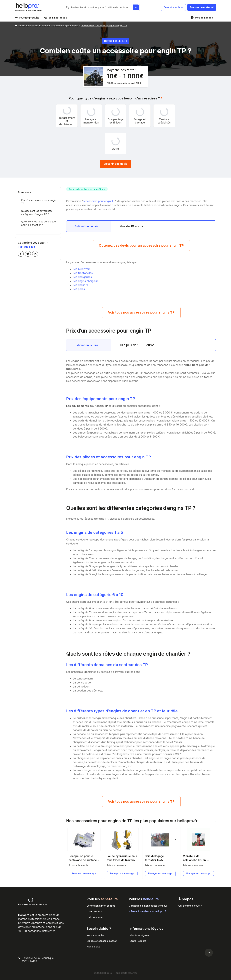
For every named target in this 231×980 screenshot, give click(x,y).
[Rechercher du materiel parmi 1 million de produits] (136, 7)
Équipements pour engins (66, 26)
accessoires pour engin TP (99, 201)
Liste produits (95, 911)
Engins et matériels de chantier (34, 26)
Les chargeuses (82, 277)
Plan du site (93, 947)
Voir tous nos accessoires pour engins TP (141, 312)
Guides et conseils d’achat (102, 941)
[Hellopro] (16, 26)
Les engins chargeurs (86, 281)
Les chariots (80, 285)
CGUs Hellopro (138, 941)
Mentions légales (139, 935)
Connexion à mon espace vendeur (148, 906)
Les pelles (79, 289)
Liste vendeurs (95, 917)
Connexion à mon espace (101, 906)
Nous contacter (95, 935)
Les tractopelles (83, 273)
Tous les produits (29, 18)
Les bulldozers (82, 269)
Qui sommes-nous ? (56, 18)
